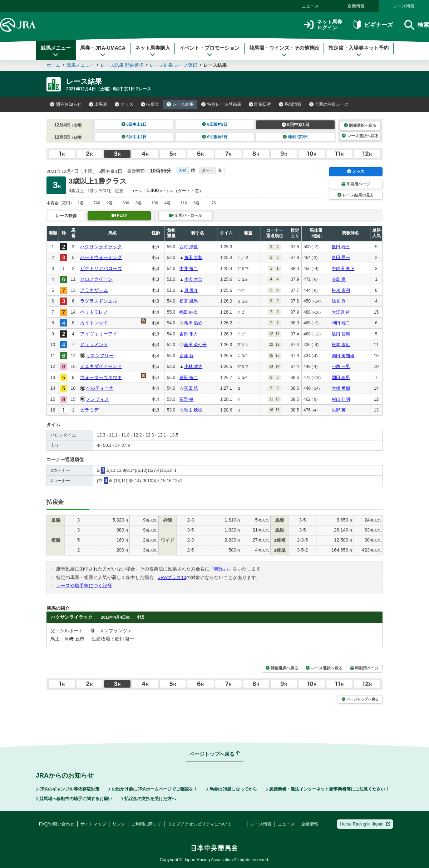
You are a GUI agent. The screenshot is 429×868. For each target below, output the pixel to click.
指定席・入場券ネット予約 (359, 51)
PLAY (119, 215)
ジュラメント (94, 345)
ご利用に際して (146, 824)
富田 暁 (191, 388)
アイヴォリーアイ (99, 334)
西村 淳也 (189, 247)
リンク (119, 824)
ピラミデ (89, 410)
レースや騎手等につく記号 (84, 586)
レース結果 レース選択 (174, 65)
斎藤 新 (186, 356)
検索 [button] (417, 25)
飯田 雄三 (341, 247)
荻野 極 (186, 399)
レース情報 (404, 6)
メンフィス (97, 399)
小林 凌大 (193, 366)
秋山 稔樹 (193, 410)
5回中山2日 (134, 137)
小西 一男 (341, 366)
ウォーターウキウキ (101, 377)
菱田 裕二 (189, 378)
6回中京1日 (295, 125)
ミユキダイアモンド (101, 366)
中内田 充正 (343, 269)
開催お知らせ (66, 104)
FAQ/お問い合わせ (57, 824)
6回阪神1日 (215, 124)
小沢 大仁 (193, 279)
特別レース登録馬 (221, 104)
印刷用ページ (356, 184)
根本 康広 (341, 345)
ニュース (310, 6)
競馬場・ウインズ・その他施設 (284, 51)
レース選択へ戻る (360, 136)
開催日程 (260, 104)
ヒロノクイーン (96, 279)
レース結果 (180, 104)
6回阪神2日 (215, 137)
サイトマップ (93, 824)
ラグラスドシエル (99, 301)
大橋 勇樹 (341, 388)
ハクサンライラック (101, 247)
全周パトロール (186, 215)
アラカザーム (94, 290)
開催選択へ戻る (360, 125)
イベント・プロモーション (209, 51)
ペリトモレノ (94, 312)
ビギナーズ (373, 25)
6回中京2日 (295, 137)
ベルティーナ (100, 388)
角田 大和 (193, 258)
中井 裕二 (189, 269)
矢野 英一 (341, 410)
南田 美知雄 (343, 356)
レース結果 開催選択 (122, 65)
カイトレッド (94, 323)
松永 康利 (341, 290)
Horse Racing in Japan (365, 824)
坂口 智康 (341, 334)
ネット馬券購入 (153, 51)
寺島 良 (339, 279)
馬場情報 (290, 104)
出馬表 (98, 104)
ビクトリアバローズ (101, 268)
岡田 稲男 (341, 378)
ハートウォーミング (101, 257)
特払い (221, 569)
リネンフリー (100, 356)
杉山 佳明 (341, 399)
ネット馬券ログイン (323, 25)
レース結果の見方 (356, 195)
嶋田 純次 (189, 312)
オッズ (124, 104)
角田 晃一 (341, 258)
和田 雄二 (341, 323)
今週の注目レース (329, 104)
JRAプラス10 (172, 577)
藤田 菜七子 (195, 345)
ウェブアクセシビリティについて (199, 824)
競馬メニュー (56, 51)
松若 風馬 (189, 301)
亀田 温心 (193, 323)
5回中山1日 (134, 124)
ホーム (53, 65)
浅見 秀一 (341, 301)
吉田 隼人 (189, 334)
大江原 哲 (341, 312)
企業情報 (356, 6)
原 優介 (191, 290)
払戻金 (150, 104)
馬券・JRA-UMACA (103, 51)
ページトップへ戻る (360, 699)
